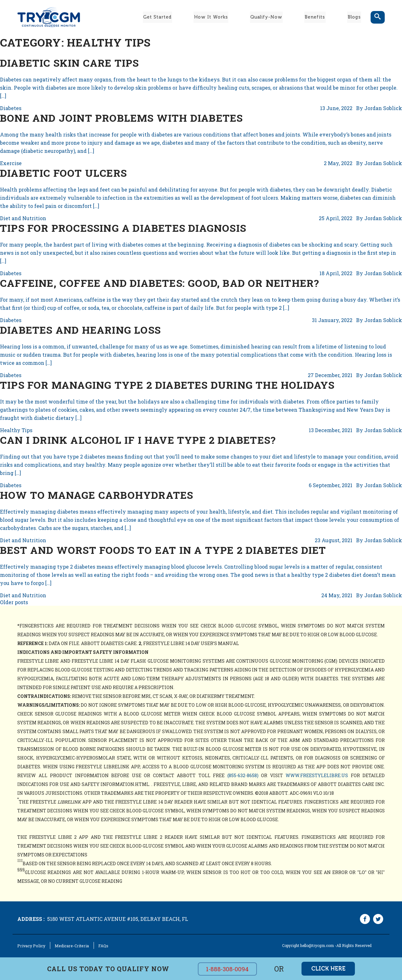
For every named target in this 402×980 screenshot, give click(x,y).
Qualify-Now (266, 17)
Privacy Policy (30, 946)
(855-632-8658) (243, 775)
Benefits (315, 17)
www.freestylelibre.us (317, 775)
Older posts (14, 602)
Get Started (157, 17)
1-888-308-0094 (229, 969)
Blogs (355, 17)
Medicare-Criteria (68, 946)
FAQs (98, 946)
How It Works (210, 17)
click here (328, 969)
